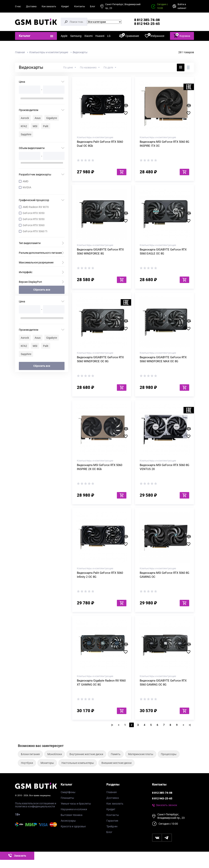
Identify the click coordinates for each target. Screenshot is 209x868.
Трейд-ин (112, 826)
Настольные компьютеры (78, 763)
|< (112, 725)
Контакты (80, 6)
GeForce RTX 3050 (34, 213)
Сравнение (129, 36)
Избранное (155, 36)
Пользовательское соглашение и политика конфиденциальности (36, 805)
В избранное (127, 113)
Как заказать (49, 6)
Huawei (100, 36)
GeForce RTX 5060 (34, 225)
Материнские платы (141, 754)
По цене (68, 67)
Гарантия (112, 821)
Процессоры (169, 754)
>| (190, 725)
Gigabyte (52, 118)
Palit (46, 126)
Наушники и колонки (74, 809)
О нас (18, 6)
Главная (112, 792)
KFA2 (24, 126)
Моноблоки (55, 754)
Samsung (76, 36)
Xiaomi (88, 36)
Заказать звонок (167, 805)
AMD (26, 181)
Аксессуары (68, 821)
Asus (38, 118)
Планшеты (67, 798)
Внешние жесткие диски (116, 763)
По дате (108, 67)
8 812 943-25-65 (147, 24)
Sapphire (26, 134)
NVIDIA (27, 187)
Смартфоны (68, 792)
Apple (64, 36)
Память (116, 754)
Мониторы (47, 763)
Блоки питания (30, 754)
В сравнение (127, 105)
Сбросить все (42, 290)
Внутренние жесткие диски (86, 754)
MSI (35, 126)
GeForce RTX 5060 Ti (35, 231)
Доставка (31, 6)
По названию (88, 67)
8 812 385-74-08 (147, 20)
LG (109, 36)
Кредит (65, 6)
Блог (93, 6)
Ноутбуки (27, 763)
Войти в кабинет (182, 6)
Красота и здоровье (73, 826)
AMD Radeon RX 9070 (36, 207)
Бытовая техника (72, 815)
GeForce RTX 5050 (34, 219)
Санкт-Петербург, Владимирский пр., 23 (123, 6)
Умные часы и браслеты (76, 804)
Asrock (25, 118)
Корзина (182, 36)
